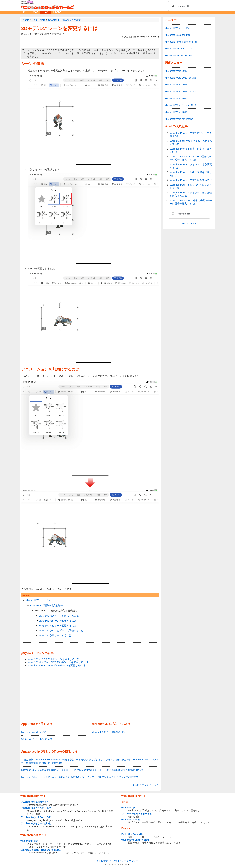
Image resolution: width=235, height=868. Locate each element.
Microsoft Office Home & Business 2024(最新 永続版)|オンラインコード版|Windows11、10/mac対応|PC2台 (80, 777)
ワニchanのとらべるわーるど (137, 814)
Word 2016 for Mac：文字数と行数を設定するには (191, 142)
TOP (26, 12)
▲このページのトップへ (146, 785)
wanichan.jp (128, 808)
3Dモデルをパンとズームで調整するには (61, 630)
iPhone (57, 12)
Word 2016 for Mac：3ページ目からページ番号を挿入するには (191, 158)
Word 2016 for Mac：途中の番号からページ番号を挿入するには (191, 202)
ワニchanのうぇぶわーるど (35, 802)
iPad (46, 12)
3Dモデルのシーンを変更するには (59, 28)
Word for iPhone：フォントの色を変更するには (191, 166)
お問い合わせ (104, 861)
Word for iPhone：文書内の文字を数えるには (191, 150)
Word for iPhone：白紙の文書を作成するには (191, 174)
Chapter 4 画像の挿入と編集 (47, 605)
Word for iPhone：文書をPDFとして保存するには (191, 135)
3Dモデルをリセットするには (55, 635)
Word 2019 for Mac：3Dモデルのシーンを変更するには (58, 662)
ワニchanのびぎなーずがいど (36, 823)
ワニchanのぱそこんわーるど (36, 808)
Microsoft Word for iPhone (179, 119)
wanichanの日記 (29, 841)
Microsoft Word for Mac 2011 (180, 105)
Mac (36, 12)
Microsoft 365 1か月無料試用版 (109, 732)
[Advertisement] (90, 695)
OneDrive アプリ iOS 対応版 (37, 739)
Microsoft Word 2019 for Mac (180, 78)
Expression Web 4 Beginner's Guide (40, 850)
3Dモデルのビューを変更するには (58, 626)
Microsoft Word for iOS (34, 732)
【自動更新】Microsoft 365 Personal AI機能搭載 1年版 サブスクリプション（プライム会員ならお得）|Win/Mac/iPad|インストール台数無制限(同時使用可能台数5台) (90, 761)
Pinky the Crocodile (132, 834)
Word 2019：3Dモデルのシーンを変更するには (54, 659)
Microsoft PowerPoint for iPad (181, 42)
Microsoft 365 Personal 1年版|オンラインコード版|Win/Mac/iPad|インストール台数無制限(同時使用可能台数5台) (83, 770)
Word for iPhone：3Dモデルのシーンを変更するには (56, 665)
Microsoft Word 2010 (176, 112)
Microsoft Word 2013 (176, 98)
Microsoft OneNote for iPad (180, 49)
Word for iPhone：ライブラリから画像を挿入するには (191, 194)
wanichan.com (189, 223)
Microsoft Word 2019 (176, 71)
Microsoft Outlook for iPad (179, 55)
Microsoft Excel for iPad (178, 35)
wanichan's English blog (135, 840)
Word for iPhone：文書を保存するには (191, 180)
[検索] (188, 6)
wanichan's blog (130, 820)
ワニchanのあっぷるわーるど (36, 817)
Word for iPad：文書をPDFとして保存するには (191, 186)
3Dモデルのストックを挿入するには (59, 616)
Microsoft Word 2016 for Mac (180, 91)
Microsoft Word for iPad (39, 600)
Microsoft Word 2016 (176, 85)
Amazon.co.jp (31, 752)
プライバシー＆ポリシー (125, 861)
